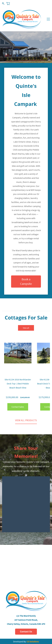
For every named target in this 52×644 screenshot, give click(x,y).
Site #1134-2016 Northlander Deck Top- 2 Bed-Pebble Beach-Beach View (18, 384)
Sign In (39, 3)
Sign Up (47, 3)
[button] (26, 282)
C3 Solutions (33, 641)
